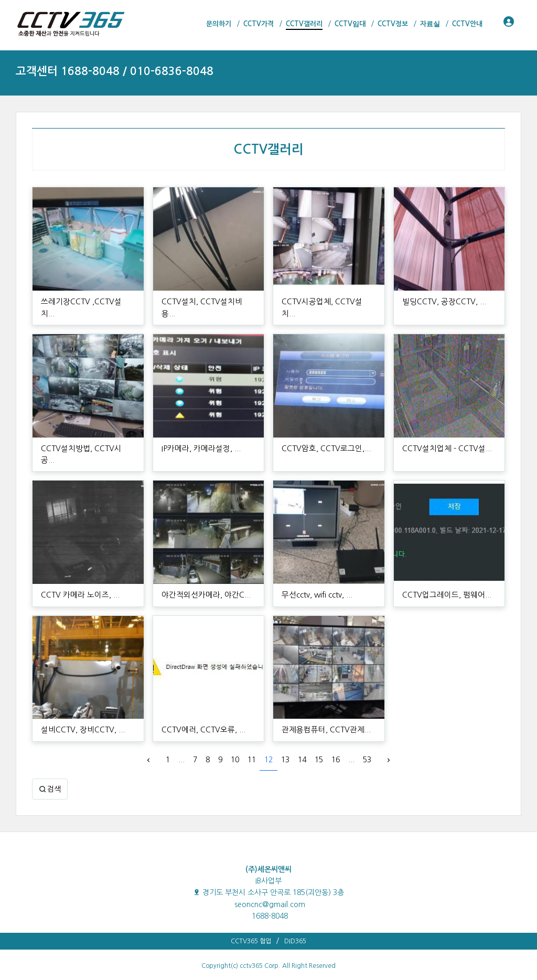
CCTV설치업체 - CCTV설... (444, 436)
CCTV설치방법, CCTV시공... (84, 436)
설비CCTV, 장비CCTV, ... (80, 707)
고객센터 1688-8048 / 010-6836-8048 (115, 71)
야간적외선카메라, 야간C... (203, 571)
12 (268, 737)
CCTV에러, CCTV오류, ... (200, 707)
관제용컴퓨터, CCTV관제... (323, 707)
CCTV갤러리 (268, 150)
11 (252, 737)
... (181, 737)
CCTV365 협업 (251, 918)
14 (302, 737)
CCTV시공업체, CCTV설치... (325, 302)
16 (336, 737)
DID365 (295, 918)
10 (235, 737)
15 (319, 737)
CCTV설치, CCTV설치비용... (205, 302)
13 (285, 737)
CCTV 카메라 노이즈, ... (78, 571)
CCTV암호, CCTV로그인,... (323, 436)
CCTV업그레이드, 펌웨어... (444, 571)
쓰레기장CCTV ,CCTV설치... (84, 302)
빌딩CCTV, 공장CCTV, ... (441, 302)
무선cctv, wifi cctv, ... (316, 571)
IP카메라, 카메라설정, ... (199, 436)
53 (367, 737)
